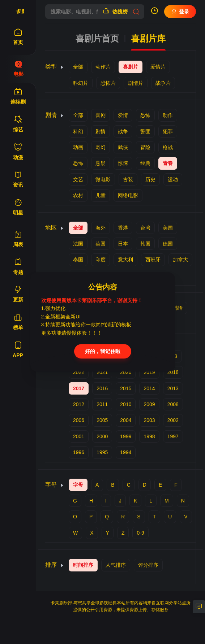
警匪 (145, 131)
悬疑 (101, 163)
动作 (168, 115)
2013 (173, 388)
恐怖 (145, 115)
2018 (173, 372)
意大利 (125, 260)
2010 (126, 404)
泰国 (78, 260)
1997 (173, 436)
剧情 (101, 131)
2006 (79, 420)
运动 (173, 179)
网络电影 (128, 195)
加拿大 (180, 260)
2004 (126, 420)
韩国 (145, 244)
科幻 (78, 131)
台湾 (145, 228)
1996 (79, 452)
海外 (101, 228)
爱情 (123, 115)
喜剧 (101, 115)
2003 (149, 420)
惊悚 (123, 163)
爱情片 (158, 67)
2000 (102, 436)
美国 (168, 228)
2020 (126, 372)
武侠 (123, 147)
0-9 (140, 533)
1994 (126, 452)
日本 (123, 244)
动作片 (103, 67)
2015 (126, 388)
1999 (126, 436)
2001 (79, 436)
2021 (102, 372)
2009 (149, 404)
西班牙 (153, 260)
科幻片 (81, 83)
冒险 (145, 147)
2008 (173, 404)
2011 (102, 404)
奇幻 (101, 147)
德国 (168, 244)
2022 (79, 372)
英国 (101, 244)
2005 (102, 420)
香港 (123, 228)
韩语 (178, 308)
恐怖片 (108, 83)
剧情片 (136, 83)
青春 (168, 163)
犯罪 (168, 131)
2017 (79, 388)
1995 (102, 452)
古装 (128, 179)
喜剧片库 (148, 39)
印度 (101, 260)
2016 (102, 388)
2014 (149, 388)
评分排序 (148, 565)
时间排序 (83, 565)
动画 (78, 147)
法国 (78, 244)
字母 (78, 485)
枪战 (168, 147)
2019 (149, 372)
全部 (78, 67)
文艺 (78, 179)
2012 (79, 404)
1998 (149, 436)
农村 (78, 195)
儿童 (101, 195)
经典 (145, 163)
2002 (173, 420)
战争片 (163, 83)
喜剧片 (131, 67)
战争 (123, 131)
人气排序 (116, 565)
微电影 (103, 179)
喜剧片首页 (97, 39)
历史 (150, 179)
